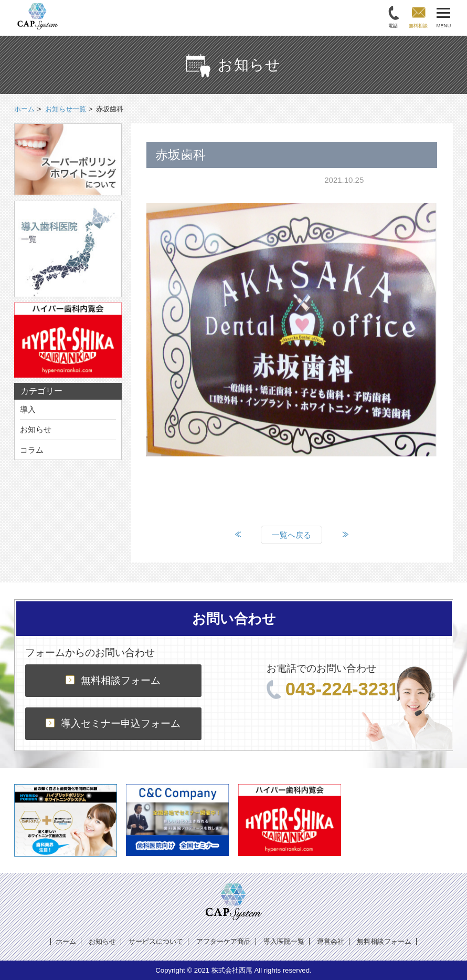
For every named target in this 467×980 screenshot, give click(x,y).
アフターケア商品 (224, 941)
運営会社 (331, 941)
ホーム (66, 941)
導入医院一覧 (284, 941)
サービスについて (156, 941)
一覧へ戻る (291, 535)
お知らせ (36, 429)
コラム (32, 450)
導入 (28, 409)
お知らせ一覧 (66, 109)
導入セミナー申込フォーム (113, 723)
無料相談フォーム (113, 680)
